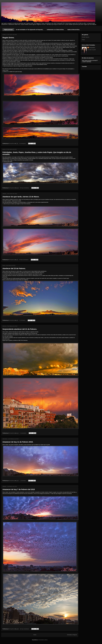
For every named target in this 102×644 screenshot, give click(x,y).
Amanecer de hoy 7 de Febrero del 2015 (19, 489)
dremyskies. (92, 48)
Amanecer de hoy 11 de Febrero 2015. (18, 442)
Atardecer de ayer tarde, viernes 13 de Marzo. (21, 197)
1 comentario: (23, 320)
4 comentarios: (23, 143)
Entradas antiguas (72, 635)
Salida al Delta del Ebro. (74, 30)
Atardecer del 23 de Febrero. (14, 268)
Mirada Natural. (86, 37)
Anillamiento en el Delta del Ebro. (55, 30)
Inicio (35, 635)
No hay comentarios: (25, 188)
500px (83, 40)
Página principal (8, 30)
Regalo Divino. (8, 38)
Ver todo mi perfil (92, 50)
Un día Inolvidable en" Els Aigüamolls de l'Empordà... (30, 30)
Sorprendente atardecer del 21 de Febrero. (20, 329)
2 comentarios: (23, 433)
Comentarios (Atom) (43, 640)
